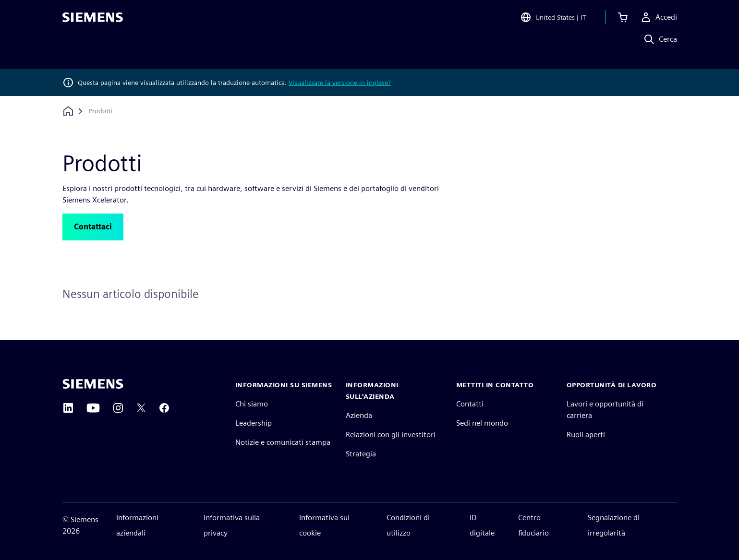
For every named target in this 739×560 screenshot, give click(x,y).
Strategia (361, 454)
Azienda (359, 415)
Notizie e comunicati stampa (283, 442)
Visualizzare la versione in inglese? (340, 83)
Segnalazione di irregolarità (614, 525)
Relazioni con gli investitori (391, 435)
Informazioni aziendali (137, 525)
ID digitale (482, 525)
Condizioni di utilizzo (408, 525)
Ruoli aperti (586, 435)
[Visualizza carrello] (623, 21)
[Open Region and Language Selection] (553, 21)
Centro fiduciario (533, 525)
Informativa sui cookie (324, 525)
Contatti (470, 404)
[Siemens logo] (93, 21)
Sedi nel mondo (482, 423)
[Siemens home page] (93, 384)
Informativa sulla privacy (232, 525)
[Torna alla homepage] (68, 111)
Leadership (254, 423)
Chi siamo (252, 404)
